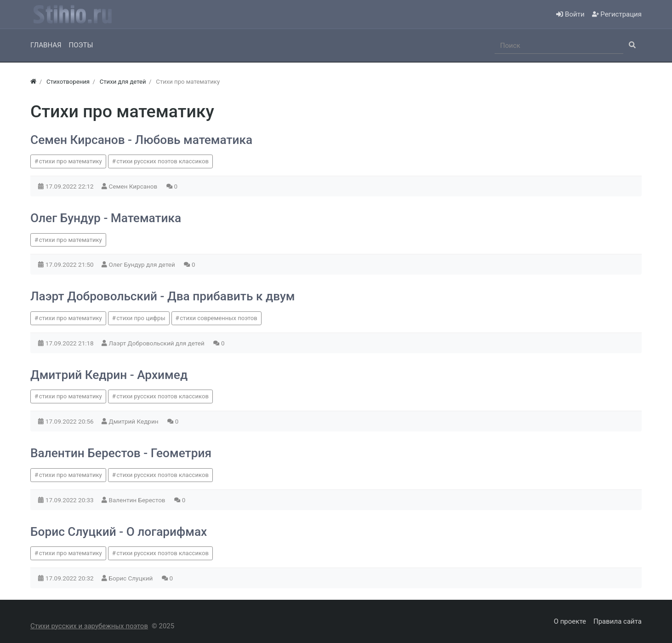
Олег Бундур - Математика (106, 218)
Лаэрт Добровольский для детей (158, 343)
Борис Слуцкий (132, 578)
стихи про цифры (141, 318)
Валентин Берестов (138, 500)
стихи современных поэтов (219, 318)
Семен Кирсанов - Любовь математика (141, 140)
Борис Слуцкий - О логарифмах (119, 532)
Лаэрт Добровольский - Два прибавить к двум (162, 296)
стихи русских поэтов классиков (162, 161)
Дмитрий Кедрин (134, 421)
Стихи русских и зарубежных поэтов (89, 626)
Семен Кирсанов (134, 186)
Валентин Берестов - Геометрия (121, 453)
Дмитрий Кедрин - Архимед (109, 375)
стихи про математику (71, 161)
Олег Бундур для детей (143, 264)
